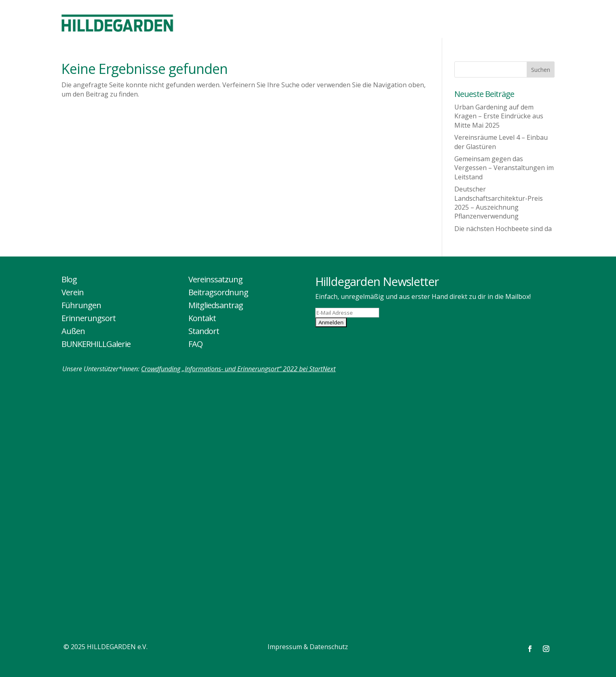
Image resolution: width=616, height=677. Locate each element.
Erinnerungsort (89, 318)
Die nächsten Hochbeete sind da (503, 229)
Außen (73, 331)
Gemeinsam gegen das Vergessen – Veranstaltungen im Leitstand (504, 168)
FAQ (195, 344)
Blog (69, 279)
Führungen (81, 305)
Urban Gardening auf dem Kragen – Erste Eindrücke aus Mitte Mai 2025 (499, 116)
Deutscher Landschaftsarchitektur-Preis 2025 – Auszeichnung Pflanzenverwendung (499, 203)
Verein (73, 292)
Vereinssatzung (215, 279)
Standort (204, 331)
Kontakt (202, 318)
